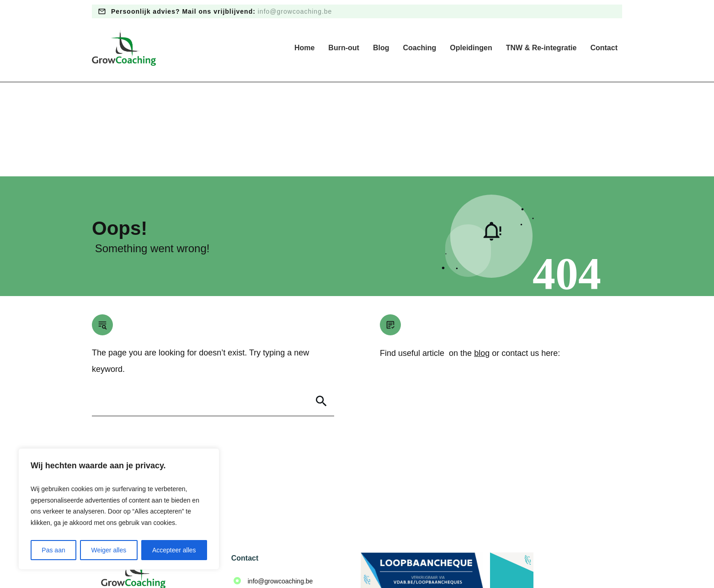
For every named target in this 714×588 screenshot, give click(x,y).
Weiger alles (109, 550)
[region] (119, 509)
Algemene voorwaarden (371, 560)
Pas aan (53, 550)
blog (482, 259)
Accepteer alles (174, 550)
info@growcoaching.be (295, 11)
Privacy (320, 560)
